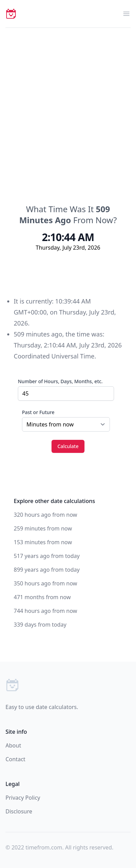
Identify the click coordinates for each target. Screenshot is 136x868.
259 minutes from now (43, 528)
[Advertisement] (68, 99)
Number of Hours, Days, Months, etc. (60, 381)
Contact (15, 759)
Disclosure (19, 811)
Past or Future (38, 412)
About (13, 745)
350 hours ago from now (46, 583)
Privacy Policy (23, 798)
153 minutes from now (43, 542)
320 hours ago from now (46, 515)
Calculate (68, 446)
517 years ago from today (47, 556)
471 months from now (42, 597)
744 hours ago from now (46, 611)
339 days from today (40, 625)
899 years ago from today (47, 570)
